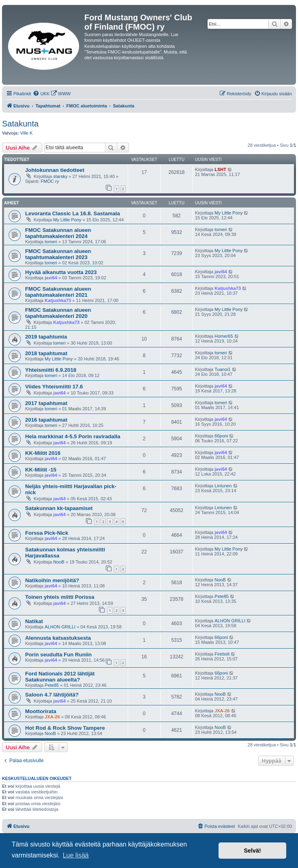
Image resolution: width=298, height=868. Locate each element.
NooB (59, 562)
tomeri (51, 242)
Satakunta (20, 124)
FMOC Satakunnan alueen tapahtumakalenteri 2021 (58, 292)
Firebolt (222, 654)
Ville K (27, 133)
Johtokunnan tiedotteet (55, 170)
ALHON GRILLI (60, 627)
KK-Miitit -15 (41, 470)
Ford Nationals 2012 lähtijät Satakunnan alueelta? (60, 677)
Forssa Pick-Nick (47, 533)
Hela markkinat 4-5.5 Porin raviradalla (73, 436)
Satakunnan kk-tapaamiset (59, 508)
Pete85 (222, 596)
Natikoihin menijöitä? (52, 580)
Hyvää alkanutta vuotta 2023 (61, 272)
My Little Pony (67, 220)
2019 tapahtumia (46, 337)
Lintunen (223, 486)
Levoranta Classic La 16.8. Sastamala (73, 213)
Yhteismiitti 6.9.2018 (51, 370)
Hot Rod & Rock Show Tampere (65, 728)
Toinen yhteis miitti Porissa (60, 597)
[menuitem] (41, 94)
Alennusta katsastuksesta (58, 638)
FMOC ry (50, 181)
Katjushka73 (58, 300)
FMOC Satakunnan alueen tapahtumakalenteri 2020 (58, 313)
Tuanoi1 (222, 369)
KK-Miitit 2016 (43, 453)
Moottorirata (41, 711)
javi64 (51, 278)
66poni (221, 436)
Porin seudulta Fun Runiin (58, 655)
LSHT (220, 169)
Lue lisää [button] (76, 855)
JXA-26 (52, 717)
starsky (60, 176)
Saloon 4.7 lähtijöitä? (52, 695)
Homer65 (224, 336)
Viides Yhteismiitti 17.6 (54, 387)
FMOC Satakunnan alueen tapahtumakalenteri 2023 (58, 254)
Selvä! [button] (252, 851)
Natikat (34, 621)
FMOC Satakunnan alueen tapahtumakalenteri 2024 (58, 233)
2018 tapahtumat (46, 353)
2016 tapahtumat (46, 420)
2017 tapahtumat (46, 403)
